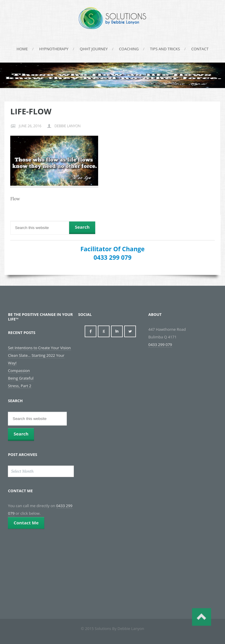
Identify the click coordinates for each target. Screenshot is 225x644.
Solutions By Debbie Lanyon (112, 18)
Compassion (19, 371)
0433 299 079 (112, 257)
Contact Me (26, 523)
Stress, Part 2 (19, 386)
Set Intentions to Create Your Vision (39, 348)
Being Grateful (21, 378)
